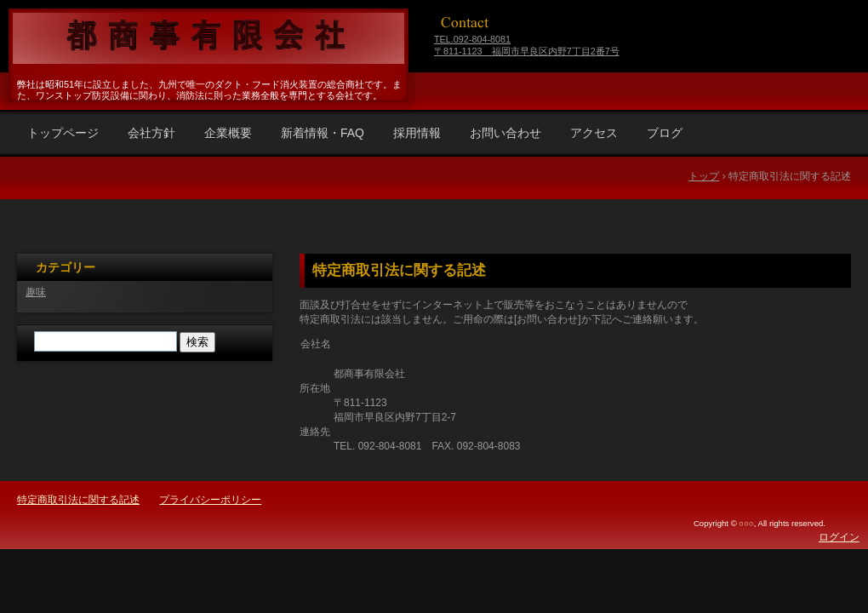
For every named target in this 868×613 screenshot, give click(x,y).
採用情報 (417, 133)
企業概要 (228, 133)
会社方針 (151, 133)
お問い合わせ (505, 133)
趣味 (36, 292)
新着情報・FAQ (323, 133)
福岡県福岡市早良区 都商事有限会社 (206, 38)
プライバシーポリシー (210, 500)
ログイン (839, 537)
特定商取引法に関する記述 (399, 270)
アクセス (594, 133)
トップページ (63, 133)
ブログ (665, 133)
